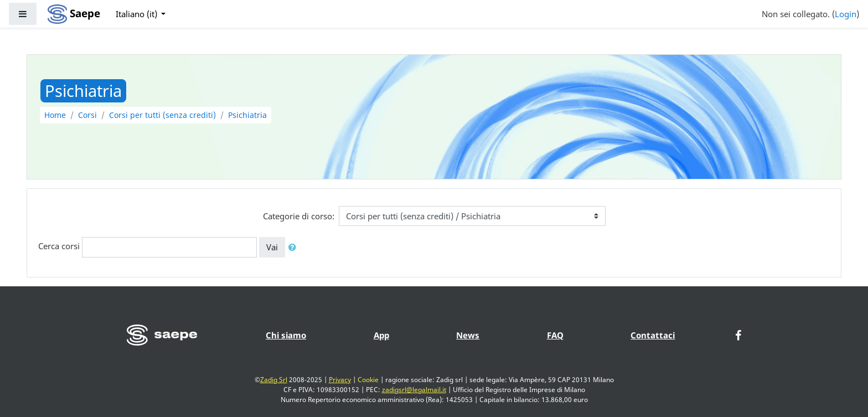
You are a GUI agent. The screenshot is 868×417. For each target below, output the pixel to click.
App (381, 335)
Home (55, 115)
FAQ (555, 335)
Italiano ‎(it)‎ (138, 14)
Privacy (340, 380)
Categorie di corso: (299, 216)
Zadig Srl (274, 380)
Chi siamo (286, 335)
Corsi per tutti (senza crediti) (162, 115)
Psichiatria (247, 115)
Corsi (87, 115)
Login (846, 14)
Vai (272, 247)
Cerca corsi (59, 246)
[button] (294, 247)
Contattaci (653, 335)
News (468, 335)
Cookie (368, 380)
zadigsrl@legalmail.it (414, 390)
